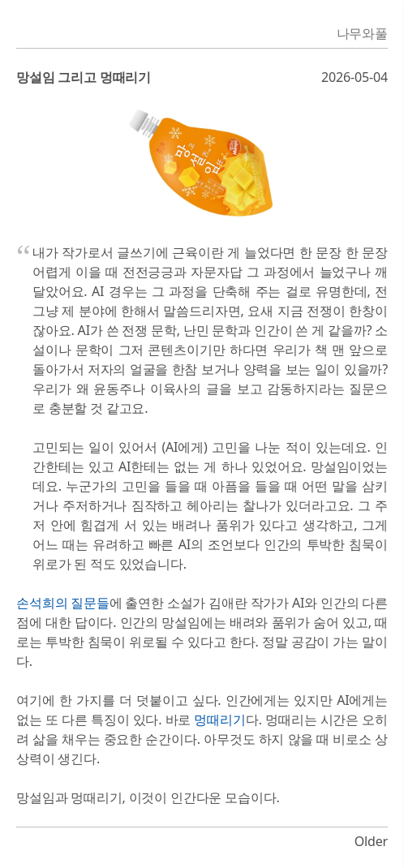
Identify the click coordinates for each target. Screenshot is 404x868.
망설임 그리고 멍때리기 (84, 77)
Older (371, 841)
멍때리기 (219, 720)
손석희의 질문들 (63, 603)
